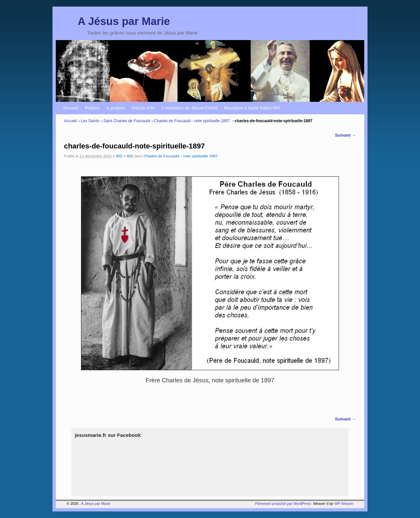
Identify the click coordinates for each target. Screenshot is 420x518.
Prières (92, 108)
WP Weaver (344, 504)
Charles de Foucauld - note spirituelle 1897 (192, 121)
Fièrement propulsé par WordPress (283, 504)
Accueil (71, 108)
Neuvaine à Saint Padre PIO (252, 108)
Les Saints (90, 121)
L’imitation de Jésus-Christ (190, 108)
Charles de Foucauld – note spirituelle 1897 (181, 156)
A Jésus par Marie (124, 21)
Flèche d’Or (144, 108)
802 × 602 (125, 156)
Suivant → (346, 135)
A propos (116, 108)
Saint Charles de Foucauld (127, 121)
